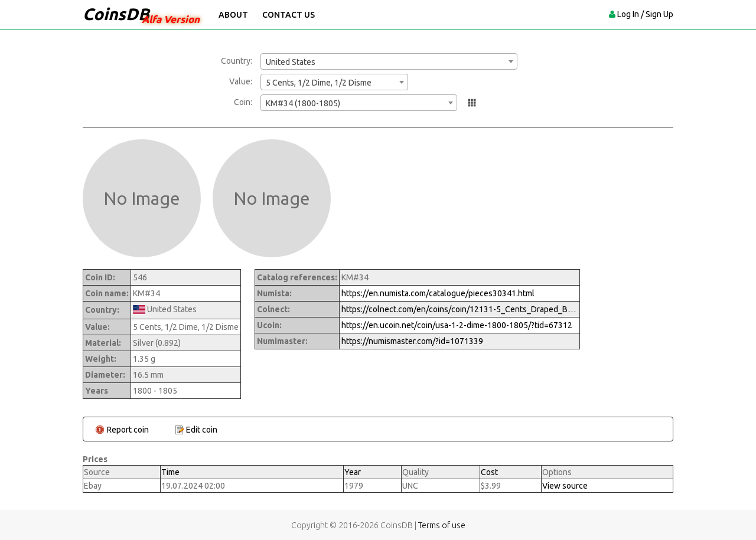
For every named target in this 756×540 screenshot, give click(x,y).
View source (565, 486)
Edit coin (202, 430)
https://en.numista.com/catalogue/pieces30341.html (438, 293)
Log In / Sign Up (645, 14)
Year (353, 472)
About (233, 15)
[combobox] (389, 61)
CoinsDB (116, 14)
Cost (489, 472)
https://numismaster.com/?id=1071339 (412, 341)
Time (170, 472)
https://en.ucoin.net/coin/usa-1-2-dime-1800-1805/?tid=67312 (457, 325)
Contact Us (289, 15)
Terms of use (442, 525)
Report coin (128, 430)
